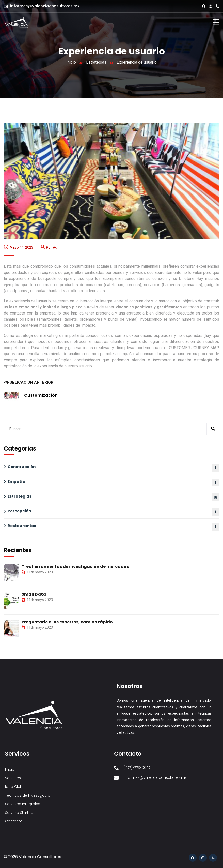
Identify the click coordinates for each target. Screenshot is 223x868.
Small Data (34, 594)
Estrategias (96, 62)
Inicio (71, 62)
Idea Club (14, 787)
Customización (41, 395)
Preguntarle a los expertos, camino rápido (67, 622)
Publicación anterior (29, 382)
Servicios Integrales (23, 804)
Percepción (19, 511)
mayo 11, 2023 (19, 247)
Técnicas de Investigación (29, 795)
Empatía (17, 481)
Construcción (22, 467)
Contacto (14, 821)
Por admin (52, 247)
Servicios (13, 778)
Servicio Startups (20, 813)
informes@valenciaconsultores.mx (45, 6)
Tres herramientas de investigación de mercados (75, 567)
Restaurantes (22, 526)
